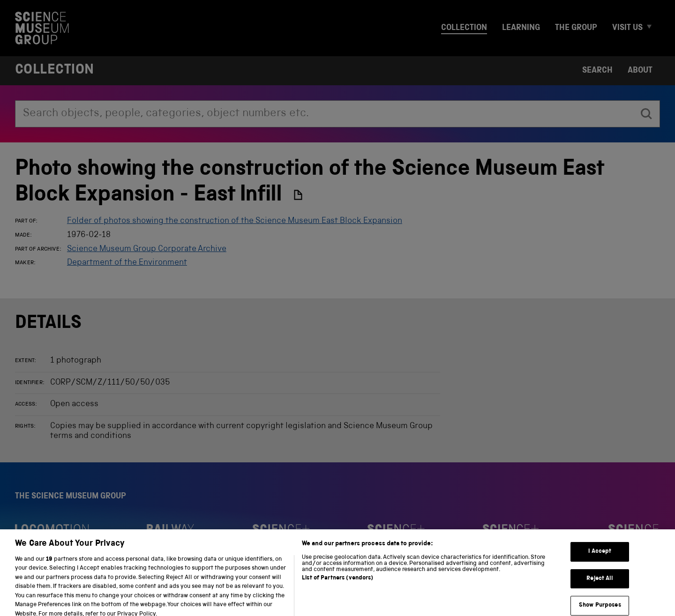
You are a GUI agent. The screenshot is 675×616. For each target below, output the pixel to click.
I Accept (600, 557)
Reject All (600, 584)
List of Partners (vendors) (337, 583)
